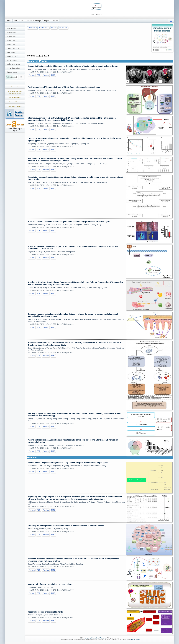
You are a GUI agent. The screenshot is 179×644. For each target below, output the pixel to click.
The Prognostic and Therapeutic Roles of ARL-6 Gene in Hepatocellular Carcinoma (64, 87)
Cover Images (12, 60)
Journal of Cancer (15, 102)
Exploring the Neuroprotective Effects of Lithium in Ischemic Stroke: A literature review (66, 526)
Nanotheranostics (15, 98)
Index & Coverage (14, 64)
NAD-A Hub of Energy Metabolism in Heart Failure (50, 584)
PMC (53, 75)
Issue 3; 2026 (12, 40)
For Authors (19, 21)
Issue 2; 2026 (12, 44)
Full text (32, 75)
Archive (54, 28)
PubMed (46, 75)
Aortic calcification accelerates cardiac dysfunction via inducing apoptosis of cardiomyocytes (69, 222)
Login (46, 21)
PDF (39, 75)
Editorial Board (13, 56)
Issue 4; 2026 (12, 36)
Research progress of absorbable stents (45, 612)
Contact (55, 21)
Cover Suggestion (13, 68)
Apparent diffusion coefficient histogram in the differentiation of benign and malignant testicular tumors (73, 66)
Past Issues (11, 52)
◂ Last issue (32, 28)
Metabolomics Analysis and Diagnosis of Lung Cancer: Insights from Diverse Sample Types (68, 463)
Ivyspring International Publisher (95, 638)
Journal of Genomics (15, 106)
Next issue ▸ (44, 28)
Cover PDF (63, 28)
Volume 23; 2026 (13, 48)
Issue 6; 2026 (12, 28)
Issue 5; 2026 (12, 32)
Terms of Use (135, 640)
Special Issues (12, 72)
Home (9, 21)
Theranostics (15, 87)
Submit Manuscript (34, 21)
